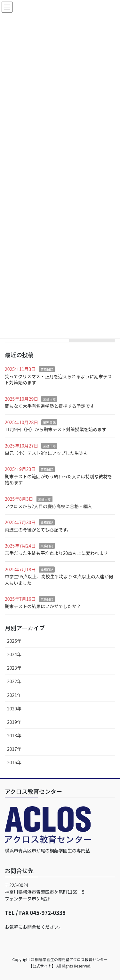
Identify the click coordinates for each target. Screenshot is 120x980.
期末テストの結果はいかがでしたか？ (43, 606)
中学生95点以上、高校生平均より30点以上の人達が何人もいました (59, 580)
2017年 (14, 749)
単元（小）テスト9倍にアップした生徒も (46, 453)
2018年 (14, 735)
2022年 (14, 681)
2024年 (14, 654)
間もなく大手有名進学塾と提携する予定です (50, 406)
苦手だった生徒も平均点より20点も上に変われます (56, 553)
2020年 (14, 708)
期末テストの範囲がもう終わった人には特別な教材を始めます (59, 480)
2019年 (14, 722)
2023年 (14, 668)
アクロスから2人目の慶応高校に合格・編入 (48, 506)
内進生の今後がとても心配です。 (38, 530)
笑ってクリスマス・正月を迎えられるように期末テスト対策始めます (58, 380)
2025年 (14, 641)
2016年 (14, 762)
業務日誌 (47, 369)
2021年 (14, 695)
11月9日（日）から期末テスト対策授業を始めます (56, 429)
